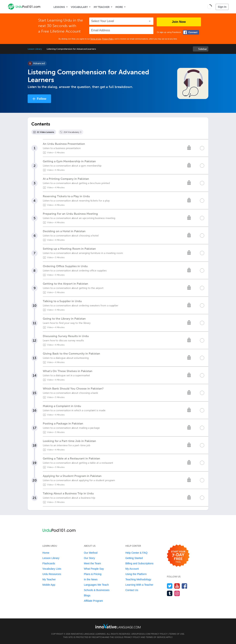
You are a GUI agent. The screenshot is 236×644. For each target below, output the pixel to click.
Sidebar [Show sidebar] (203, 49)
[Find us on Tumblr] (170, 593)
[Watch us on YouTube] (177, 586)
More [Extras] (119, 7)
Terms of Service (156, 637)
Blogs (87, 595)
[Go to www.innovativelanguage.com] (118, 626)
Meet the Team (92, 563)
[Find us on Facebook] (184, 586)
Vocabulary (79, 7)
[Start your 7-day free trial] (178, 556)
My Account (132, 569)
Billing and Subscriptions (139, 563)
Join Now (179, 22)
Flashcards (49, 563)
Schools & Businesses (97, 590)
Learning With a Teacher (139, 585)
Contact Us (132, 590)
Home (46, 553)
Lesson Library (35, 49)
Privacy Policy (108, 39)
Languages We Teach (96, 585)
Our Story (89, 558)
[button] (210, 7)
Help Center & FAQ (136, 553)
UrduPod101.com (141, 634)
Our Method (91, 553)
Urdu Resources (52, 574)
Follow (42, 99)
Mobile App (49, 585)
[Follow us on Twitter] (170, 586)
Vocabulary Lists (52, 569)
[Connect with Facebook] (191, 32)
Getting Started (134, 558)
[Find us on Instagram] (177, 593)
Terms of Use (96, 39)
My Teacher (102, 7)
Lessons (59, 7)
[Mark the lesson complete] (202, 148)
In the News (91, 579)
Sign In (222, 7)
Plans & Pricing (93, 574)
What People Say (94, 569)
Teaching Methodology (138, 579)
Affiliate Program (93, 601)
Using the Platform (136, 574)
